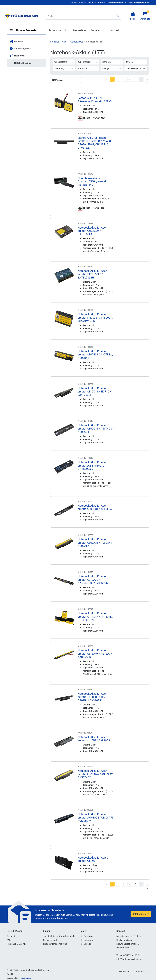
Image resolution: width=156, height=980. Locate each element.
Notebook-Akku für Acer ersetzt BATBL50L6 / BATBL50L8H (92, 274)
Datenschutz (125, 972)
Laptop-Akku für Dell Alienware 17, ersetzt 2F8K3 (95, 100)
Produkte (54, 42)
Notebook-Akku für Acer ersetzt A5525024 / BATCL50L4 (92, 231)
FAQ (9, 940)
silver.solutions (25, 978)
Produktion (79, 30)
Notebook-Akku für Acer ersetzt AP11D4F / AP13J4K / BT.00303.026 (96, 617)
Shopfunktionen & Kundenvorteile (59, 936)
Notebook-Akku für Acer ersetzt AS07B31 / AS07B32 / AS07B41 (96, 355)
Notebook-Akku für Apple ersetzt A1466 (93, 859)
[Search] (79, 16)
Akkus (65, 42)
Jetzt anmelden (141, 914)
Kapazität (88, 68)
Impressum (142, 972)
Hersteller (112, 62)
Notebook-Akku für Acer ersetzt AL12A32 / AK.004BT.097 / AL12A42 (93, 580)
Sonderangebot (136, 68)
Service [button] (98, 30)
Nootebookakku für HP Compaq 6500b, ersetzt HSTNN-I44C (92, 181)
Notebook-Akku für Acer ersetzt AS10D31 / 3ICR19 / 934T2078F (94, 392)
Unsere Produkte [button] (23, 30)
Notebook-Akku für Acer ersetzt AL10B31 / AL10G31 (95, 739)
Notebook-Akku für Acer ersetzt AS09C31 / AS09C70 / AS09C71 (96, 428)
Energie (112, 68)
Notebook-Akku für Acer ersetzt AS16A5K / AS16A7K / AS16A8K (95, 654)
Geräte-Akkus (77, 42)
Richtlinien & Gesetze (17, 944)
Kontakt (114, 30)
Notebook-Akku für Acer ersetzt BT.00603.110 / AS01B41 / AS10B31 (92, 697)
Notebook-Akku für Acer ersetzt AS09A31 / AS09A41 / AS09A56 (96, 543)
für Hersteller (88, 62)
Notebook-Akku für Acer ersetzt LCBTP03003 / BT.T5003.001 (92, 465)
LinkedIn (88, 944)
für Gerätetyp (64, 62)
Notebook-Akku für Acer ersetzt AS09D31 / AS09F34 (95, 507)
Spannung (64, 68)
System (136, 62)
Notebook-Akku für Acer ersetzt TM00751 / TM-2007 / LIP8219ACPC (96, 318)
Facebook (88, 936)
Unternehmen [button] (57, 30)
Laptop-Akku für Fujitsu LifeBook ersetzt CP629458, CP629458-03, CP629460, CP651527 (95, 143)
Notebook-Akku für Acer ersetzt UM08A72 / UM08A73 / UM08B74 (96, 817)
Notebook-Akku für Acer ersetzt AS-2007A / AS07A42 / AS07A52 (95, 774)
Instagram (88, 940)
